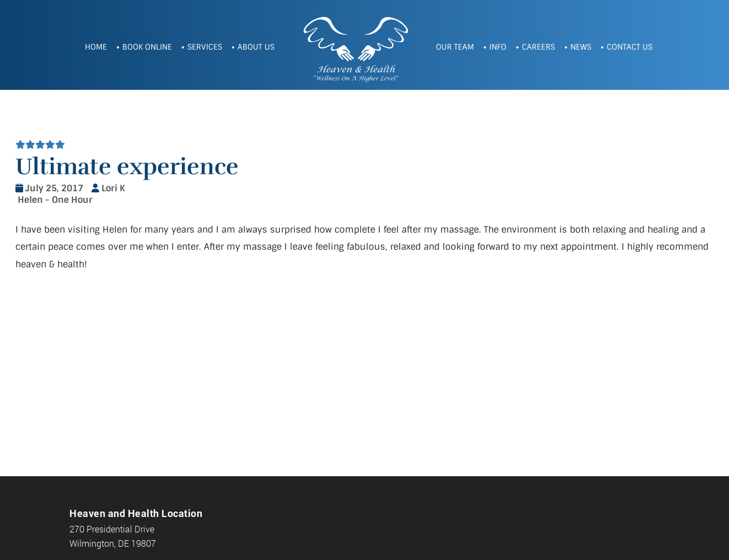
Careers (538, 47)
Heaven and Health (355, 48)
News (581, 47)
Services (205, 47)
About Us (256, 47)
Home (96, 47)
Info (498, 47)
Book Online (147, 47)
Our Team (455, 47)
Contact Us (630, 47)
